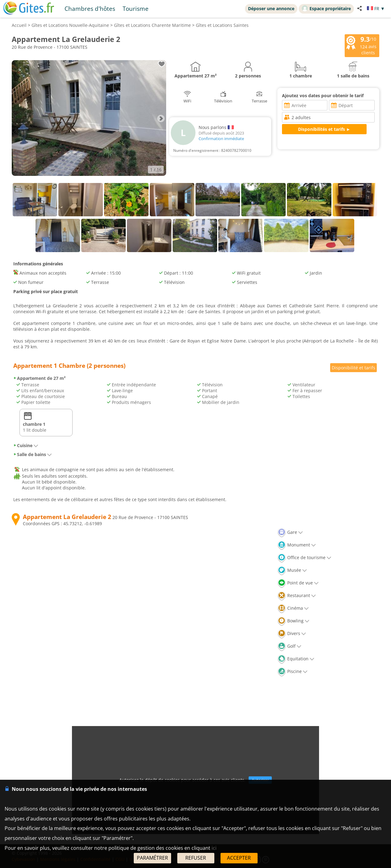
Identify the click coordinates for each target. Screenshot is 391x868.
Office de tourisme (304, 557)
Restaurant (297, 595)
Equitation (296, 659)
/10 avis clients (361, 45)
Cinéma (293, 608)
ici (214, 848)
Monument (297, 545)
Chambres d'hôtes (90, 8)
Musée (292, 570)
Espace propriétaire (326, 8)
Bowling (293, 621)
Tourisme (136, 8)
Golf (289, 646)
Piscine (292, 671)
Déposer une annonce (271, 8)
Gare (290, 532)
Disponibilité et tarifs (353, 368)
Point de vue (298, 583)
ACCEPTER (239, 858)
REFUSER (196, 858)
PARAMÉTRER (152, 858)
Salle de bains (33, 454)
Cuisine (26, 445)
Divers (292, 633)
